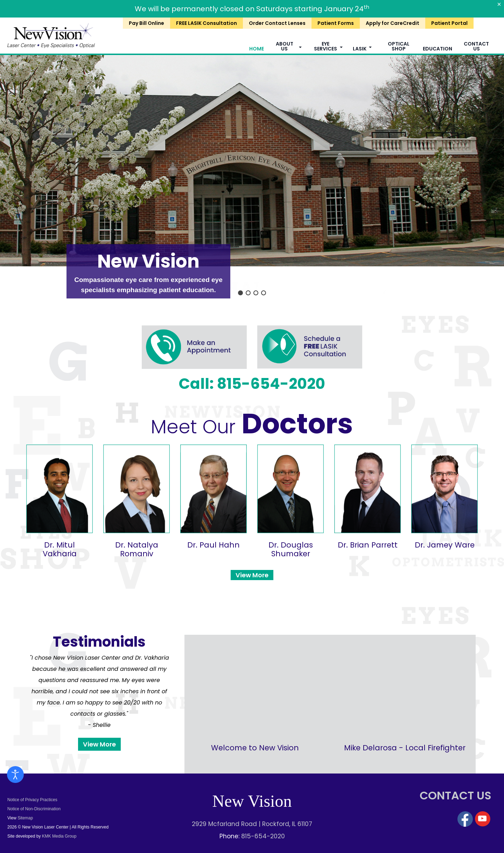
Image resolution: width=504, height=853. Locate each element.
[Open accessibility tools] (15, 775)
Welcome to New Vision (255, 748)
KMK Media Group (58, 836)
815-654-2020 (263, 836)
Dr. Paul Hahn (213, 545)
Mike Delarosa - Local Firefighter (405, 748)
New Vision (148, 261)
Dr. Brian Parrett (368, 545)
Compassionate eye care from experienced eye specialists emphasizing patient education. (148, 285)
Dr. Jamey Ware (445, 545)
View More (252, 575)
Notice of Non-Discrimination (34, 809)
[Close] (499, 4)
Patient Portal (449, 23)
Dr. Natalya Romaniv (137, 549)
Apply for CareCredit (393, 23)
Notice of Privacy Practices (32, 800)
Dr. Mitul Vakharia (60, 549)
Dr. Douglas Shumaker (291, 549)
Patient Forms (336, 23)
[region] (252, 178)
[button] (240, 293)
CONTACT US (456, 795)
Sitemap (25, 818)
